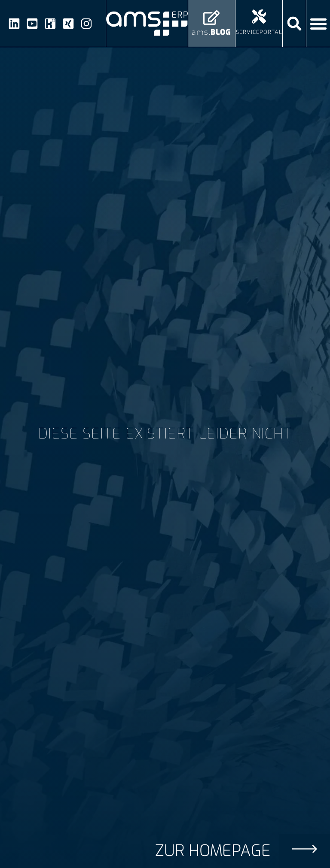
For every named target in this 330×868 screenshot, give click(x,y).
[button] (295, 23)
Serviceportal (259, 32)
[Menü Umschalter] (318, 24)
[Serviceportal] (259, 17)
